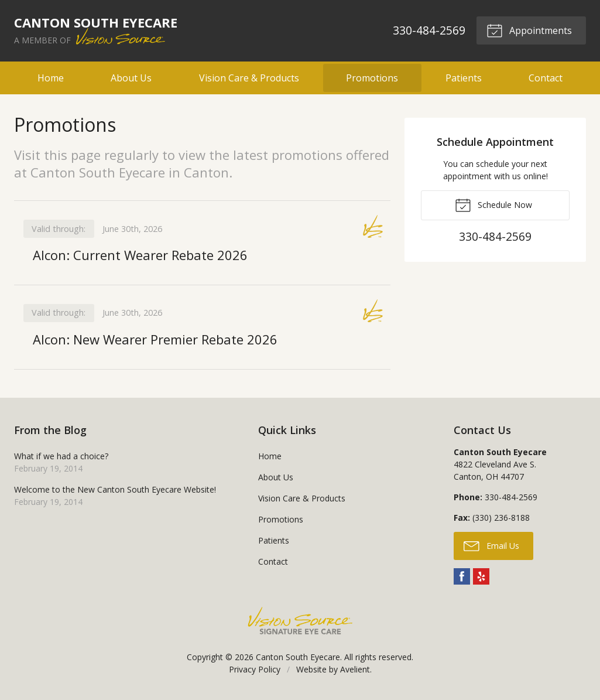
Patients (464, 78)
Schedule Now (493, 204)
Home (51, 78)
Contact (546, 78)
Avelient (355, 669)
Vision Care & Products (249, 78)
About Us (131, 78)
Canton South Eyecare (298, 657)
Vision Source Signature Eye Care (300, 621)
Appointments (529, 30)
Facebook (462, 576)
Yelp (481, 576)
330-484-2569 (429, 30)
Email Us (491, 545)
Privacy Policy (255, 669)
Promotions (372, 78)
